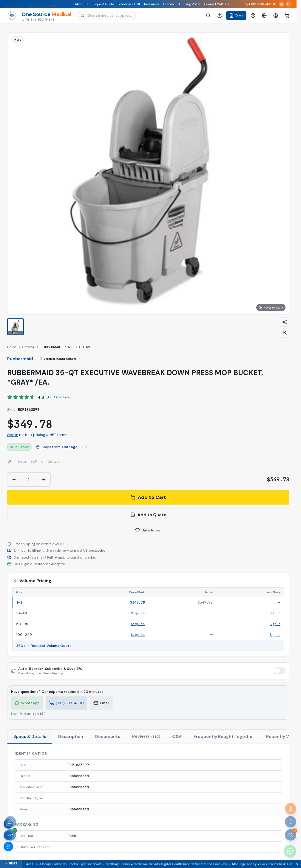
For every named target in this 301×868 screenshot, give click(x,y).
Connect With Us (217, 4)
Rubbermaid (20, 359)
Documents (108, 736)
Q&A (177, 736)
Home (12, 347)
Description (71, 736)
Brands (169, 4)
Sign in (13, 435)
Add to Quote (148, 515)
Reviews (146, 736)
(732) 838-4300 (260, 4)
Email (101, 703)
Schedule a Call (129, 4)
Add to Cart (148, 497)
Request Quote (103, 4)
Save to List (148, 530)
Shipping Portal (189, 4)
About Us (82, 4)
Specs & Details (30, 736)
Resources (152, 4)
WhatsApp (27, 703)
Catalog (28, 347)
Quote (236, 16)
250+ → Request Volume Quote (44, 646)
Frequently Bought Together (224, 736)
